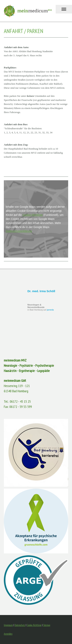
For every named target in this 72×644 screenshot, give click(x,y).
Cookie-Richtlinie (33, 215)
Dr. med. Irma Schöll (41, 291)
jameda (50, 310)
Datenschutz (20, 625)
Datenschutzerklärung (19, 231)
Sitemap (47, 625)
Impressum (8, 625)
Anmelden (8, 634)
